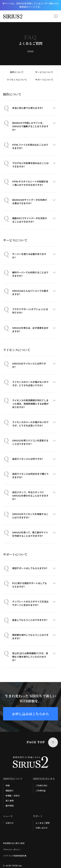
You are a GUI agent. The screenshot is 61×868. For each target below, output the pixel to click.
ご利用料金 (41, 791)
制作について (17, 72)
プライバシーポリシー (12, 849)
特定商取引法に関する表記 (14, 843)
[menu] (56, 16)
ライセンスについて (17, 80)
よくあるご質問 (42, 823)
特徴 (8, 786)
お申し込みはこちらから (30, 714)
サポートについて (44, 80)
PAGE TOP (36, 743)
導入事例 (10, 801)
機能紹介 (10, 791)
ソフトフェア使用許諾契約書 (15, 856)
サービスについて (44, 72)
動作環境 (10, 806)
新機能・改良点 (13, 796)
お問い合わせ (41, 828)
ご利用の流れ (41, 786)
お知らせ (10, 823)
